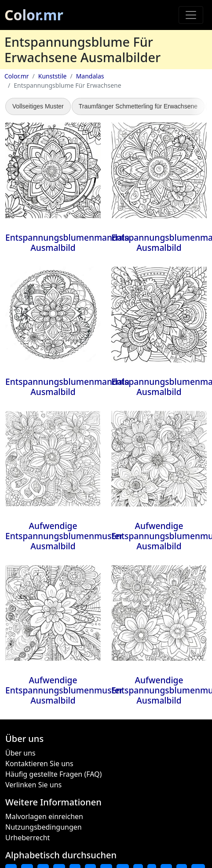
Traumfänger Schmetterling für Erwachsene (138, 106)
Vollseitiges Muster (38, 106)
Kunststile (53, 76)
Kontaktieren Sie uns (39, 764)
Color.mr (34, 15)
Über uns (20, 753)
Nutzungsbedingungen (44, 827)
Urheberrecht (27, 838)
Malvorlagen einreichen (44, 816)
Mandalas (90, 76)
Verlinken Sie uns (33, 785)
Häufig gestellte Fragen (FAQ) (53, 774)
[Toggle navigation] (191, 15)
